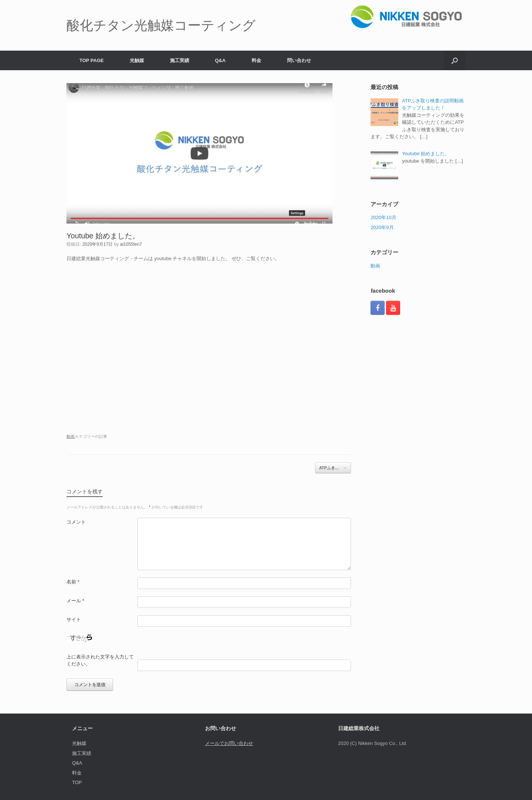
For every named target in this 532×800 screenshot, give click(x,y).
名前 (73, 582)
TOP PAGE (92, 60)
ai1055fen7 (131, 244)
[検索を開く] (455, 60)
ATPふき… (333, 468)
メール (75, 601)
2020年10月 (383, 217)
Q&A (220, 60)
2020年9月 (382, 227)
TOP (77, 782)
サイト (74, 619)
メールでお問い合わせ (229, 743)
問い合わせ (299, 60)
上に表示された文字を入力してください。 (100, 661)
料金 (256, 60)
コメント (76, 522)
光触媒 (137, 60)
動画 (71, 436)
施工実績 (180, 60)
